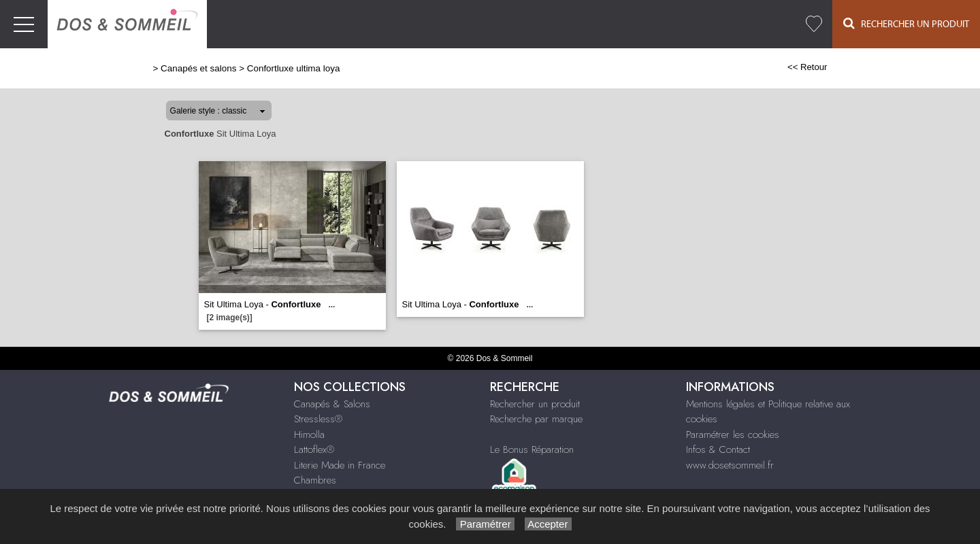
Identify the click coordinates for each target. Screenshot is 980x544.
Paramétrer (485, 524)
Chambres (315, 480)
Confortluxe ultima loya (294, 68)
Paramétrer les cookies (733, 435)
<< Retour (807, 67)
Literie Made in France (340, 465)
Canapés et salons (198, 68)
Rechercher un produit (535, 404)
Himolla (309, 435)
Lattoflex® (314, 449)
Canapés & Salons (332, 404)
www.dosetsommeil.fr (730, 465)
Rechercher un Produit (906, 23)
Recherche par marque (536, 419)
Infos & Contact (718, 449)
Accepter (548, 524)
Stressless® (318, 419)
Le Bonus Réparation (532, 449)
